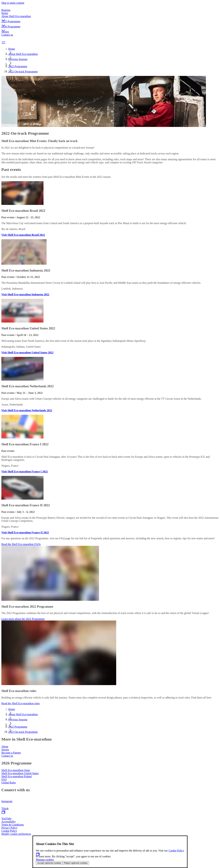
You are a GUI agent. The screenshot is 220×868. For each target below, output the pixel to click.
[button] (110, 17)
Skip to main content (13, 3)
